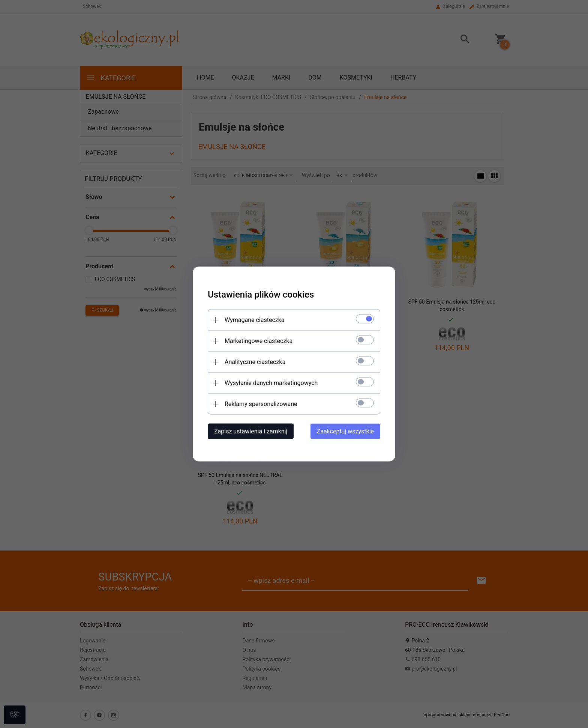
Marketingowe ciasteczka (259, 341)
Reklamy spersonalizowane (261, 404)
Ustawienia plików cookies (261, 295)
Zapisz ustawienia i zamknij (251, 431)
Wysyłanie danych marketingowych (271, 383)
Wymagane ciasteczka (255, 320)
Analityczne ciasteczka (255, 362)
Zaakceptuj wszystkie (345, 431)
